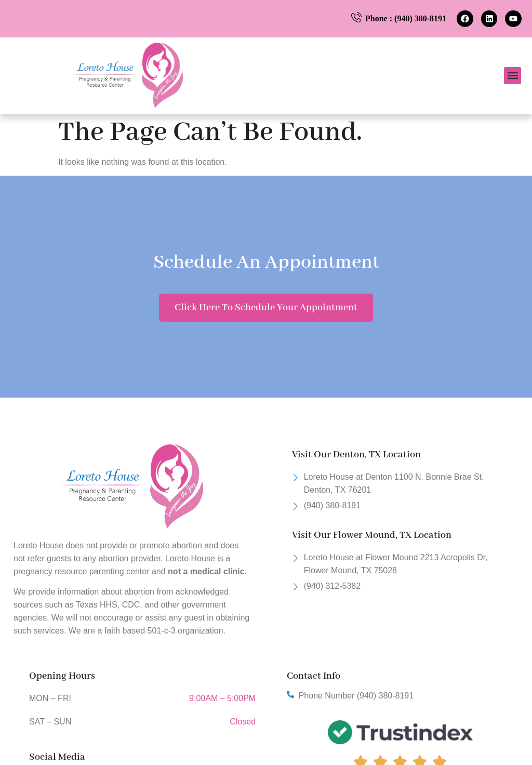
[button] (513, 76)
